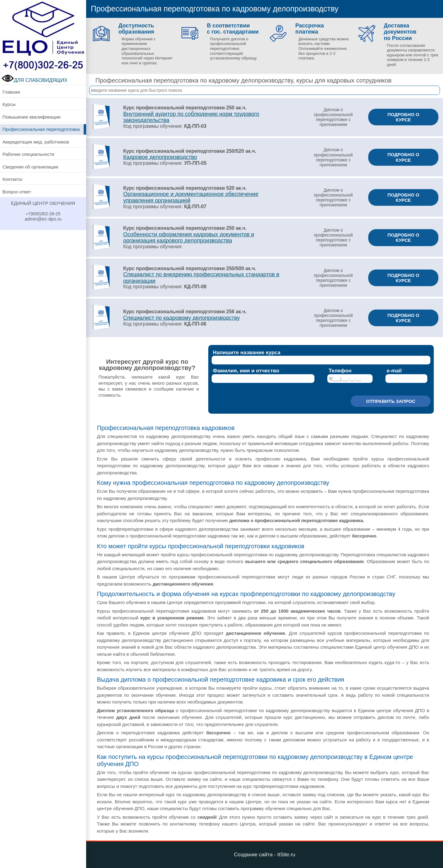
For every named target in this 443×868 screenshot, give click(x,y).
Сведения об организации (30, 167)
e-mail (394, 371)
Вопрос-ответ (17, 192)
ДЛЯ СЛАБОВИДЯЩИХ (34, 80)
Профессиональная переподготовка (41, 129)
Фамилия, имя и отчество (246, 371)
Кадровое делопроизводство (160, 157)
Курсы (9, 104)
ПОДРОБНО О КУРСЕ (403, 117)
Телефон (340, 371)
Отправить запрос (391, 401)
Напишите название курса (247, 353)
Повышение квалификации (32, 117)
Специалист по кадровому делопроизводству (181, 318)
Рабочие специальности (28, 154)
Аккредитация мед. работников (36, 142)
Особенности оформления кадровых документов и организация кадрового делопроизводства (189, 238)
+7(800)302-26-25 (43, 214)
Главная (11, 92)
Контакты (12, 179)
